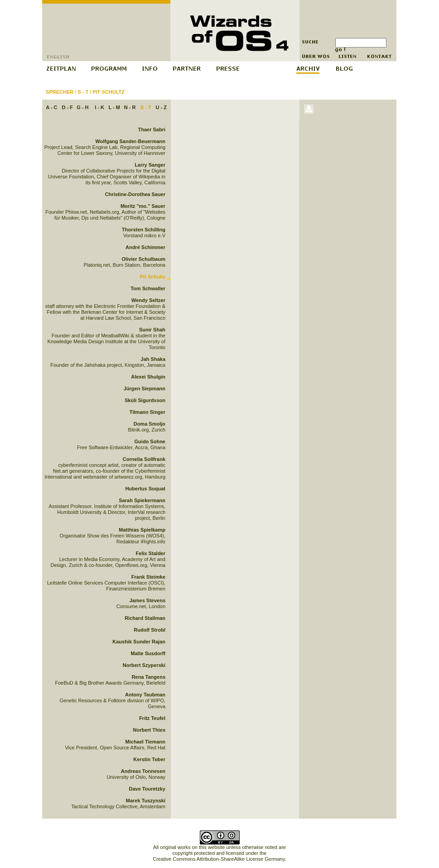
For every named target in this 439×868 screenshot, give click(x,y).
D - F (67, 107)
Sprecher (60, 92)
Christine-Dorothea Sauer (135, 194)
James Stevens (148, 600)
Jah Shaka (153, 359)
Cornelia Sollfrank (144, 459)
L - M (114, 107)
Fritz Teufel (152, 718)
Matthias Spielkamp (142, 530)
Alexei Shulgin (148, 377)
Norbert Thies (149, 730)
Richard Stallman (145, 618)
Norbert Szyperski (144, 665)
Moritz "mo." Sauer (143, 206)
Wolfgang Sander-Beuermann (130, 141)
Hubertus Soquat (145, 489)
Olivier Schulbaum (143, 259)
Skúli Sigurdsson (145, 400)
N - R (130, 107)
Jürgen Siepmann (145, 388)
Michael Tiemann (145, 742)
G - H (82, 107)
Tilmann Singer (147, 412)
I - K (99, 107)
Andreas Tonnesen (143, 771)
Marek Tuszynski (146, 801)
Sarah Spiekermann (142, 500)
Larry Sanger (150, 165)
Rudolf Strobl (150, 630)
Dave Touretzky (147, 789)
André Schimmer (145, 247)
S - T (83, 92)
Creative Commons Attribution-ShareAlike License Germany (219, 859)
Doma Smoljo (150, 424)
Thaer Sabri (152, 129)
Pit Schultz (109, 92)
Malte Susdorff (148, 653)
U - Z (161, 107)
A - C (51, 107)
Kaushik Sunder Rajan (139, 642)
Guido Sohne (150, 441)
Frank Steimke (148, 577)
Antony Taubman (145, 695)
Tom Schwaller (148, 288)
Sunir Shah (152, 330)
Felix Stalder (151, 553)
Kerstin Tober (149, 759)
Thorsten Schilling (144, 230)
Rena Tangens (149, 677)
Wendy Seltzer (148, 300)
